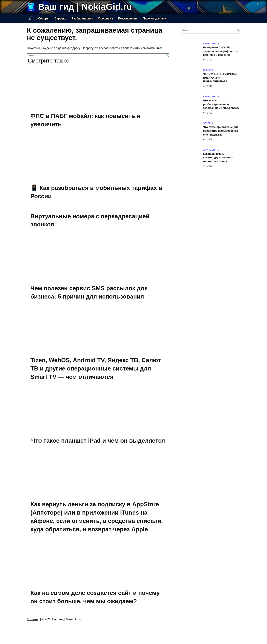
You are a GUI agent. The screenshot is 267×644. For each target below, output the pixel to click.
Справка (60, 18)
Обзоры (44, 18)
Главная (31, 18)
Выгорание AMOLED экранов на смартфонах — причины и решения (221, 51)
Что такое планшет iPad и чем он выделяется (98, 441)
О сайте (32, 619)
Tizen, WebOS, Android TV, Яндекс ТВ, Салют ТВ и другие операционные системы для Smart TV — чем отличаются (96, 369)
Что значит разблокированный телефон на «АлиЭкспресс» (221, 104)
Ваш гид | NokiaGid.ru (85, 7)
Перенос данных (154, 18)
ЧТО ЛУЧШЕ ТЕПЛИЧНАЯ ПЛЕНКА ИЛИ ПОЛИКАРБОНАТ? (220, 78)
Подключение (128, 18)
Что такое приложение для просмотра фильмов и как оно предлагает (221, 131)
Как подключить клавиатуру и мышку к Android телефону (218, 157)
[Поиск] (167, 55)
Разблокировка (82, 18)
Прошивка (106, 18)
